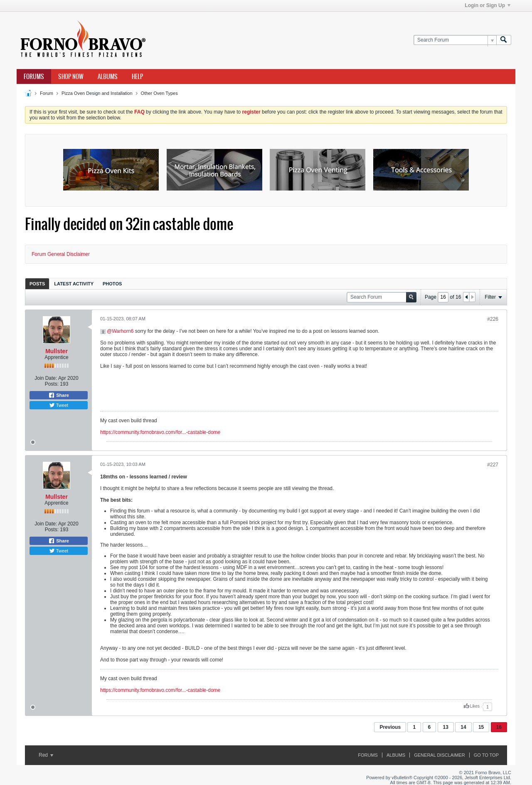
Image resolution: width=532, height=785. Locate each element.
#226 (493, 319)
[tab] (37, 284)
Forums (34, 77)
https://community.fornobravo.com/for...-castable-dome (160, 432)
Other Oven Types (159, 93)
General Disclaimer (439, 755)
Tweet (59, 405)
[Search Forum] (455, 40)
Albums (108, 77)
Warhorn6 (123, 331)
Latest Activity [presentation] (74, 284)
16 (499, 727)
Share (59, 395)
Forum (47, 93)
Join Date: (46, 378)
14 (463, 727)
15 (481, 727)
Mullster (57, 351)
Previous (390, 727)
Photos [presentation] (112, 284)
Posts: (52, 384)
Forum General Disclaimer (61, 254)
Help (137, 77)
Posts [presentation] (37, 284)
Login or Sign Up (488, 5)
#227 (493, 465)
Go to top (486, 755)
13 (446, 727)
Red (46, 755)
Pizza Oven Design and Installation (97, 93)
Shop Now (71, 77)
